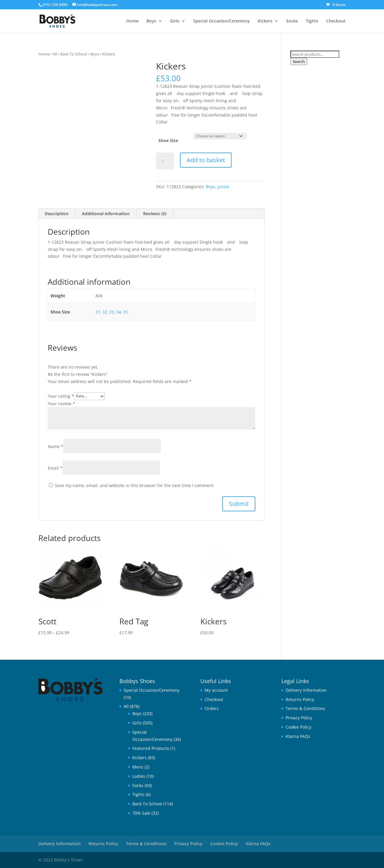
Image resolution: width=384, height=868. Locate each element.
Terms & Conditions (305, 708)
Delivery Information (306, 690)
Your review (61, 404)
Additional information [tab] (106, 214)
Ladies (139, 776)
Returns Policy (300, 699)
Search (299, 61)
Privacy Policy (299, 718)
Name (55, 446)
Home (132, 21)
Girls (175, 21)
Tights (312, 21)
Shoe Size (168, 140)
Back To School (74, 54)
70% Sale (141, 813)
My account (216, 690)
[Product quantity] (165, 161)
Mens (138, 767)
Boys (151, 21)
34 (118, 312)
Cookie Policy (298, 727)
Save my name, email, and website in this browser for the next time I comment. (135, 485)
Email (55, 468)
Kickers (265, 21)
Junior (223, 187)
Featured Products (151, 748)
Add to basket (206, 160)
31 (98, 312)
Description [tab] (57, 214)
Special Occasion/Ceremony (222, 21)
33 (112, 312)
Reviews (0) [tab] (155, 214)
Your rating (61, 396)
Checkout (336, 21)
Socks (292, 21)
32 (105, 312)
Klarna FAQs (298, 736)
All (55, 54)
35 (125, 312)
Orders (212, 708)
